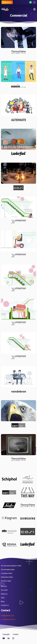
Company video (7, 573)
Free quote (7, 2)
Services (4, 586)
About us (4, 594)
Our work (4, 590)
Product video (6, 581)
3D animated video (8, 570)
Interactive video (7, 577)
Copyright (6, 634)
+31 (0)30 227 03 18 (8, 619)
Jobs (3, 598)
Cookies (16, 634)
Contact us (5, 605)
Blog (3, 601)
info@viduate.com (8, 616)
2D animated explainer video (11, 566)
